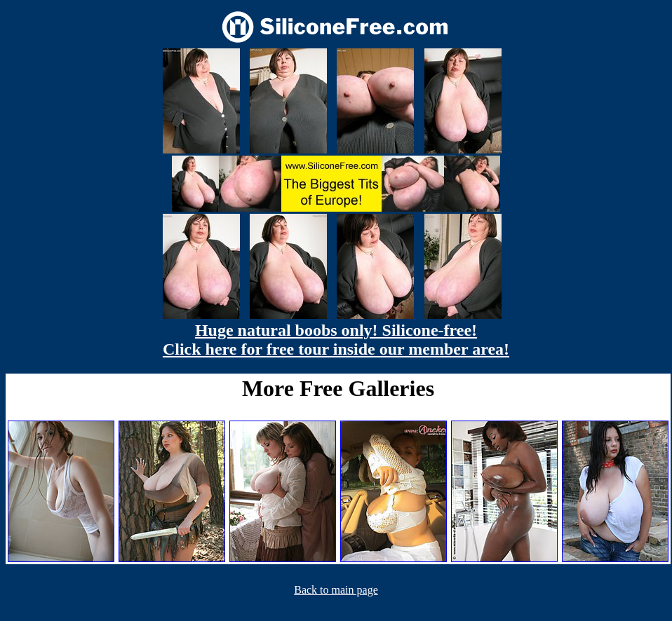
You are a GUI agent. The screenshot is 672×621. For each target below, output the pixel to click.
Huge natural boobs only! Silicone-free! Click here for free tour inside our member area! (336, 340)
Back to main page (336, 590)
